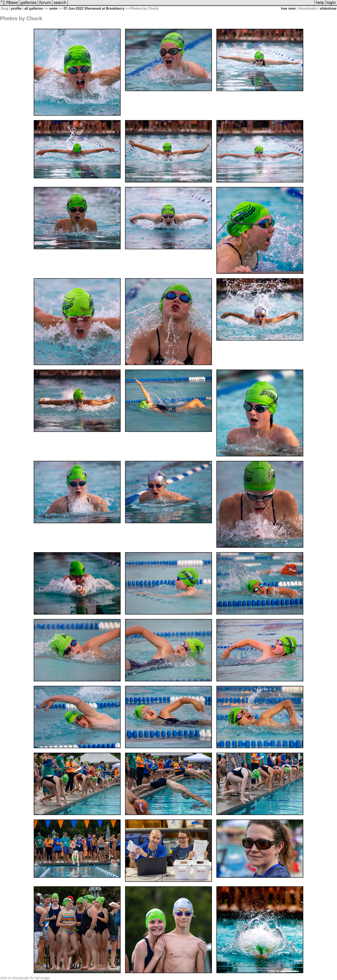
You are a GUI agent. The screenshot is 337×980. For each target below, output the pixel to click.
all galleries (34, 8)
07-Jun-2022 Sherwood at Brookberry (94, 8)
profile (16, 8)
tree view (288, 8)
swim (53, 8)
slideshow (328, 8)
